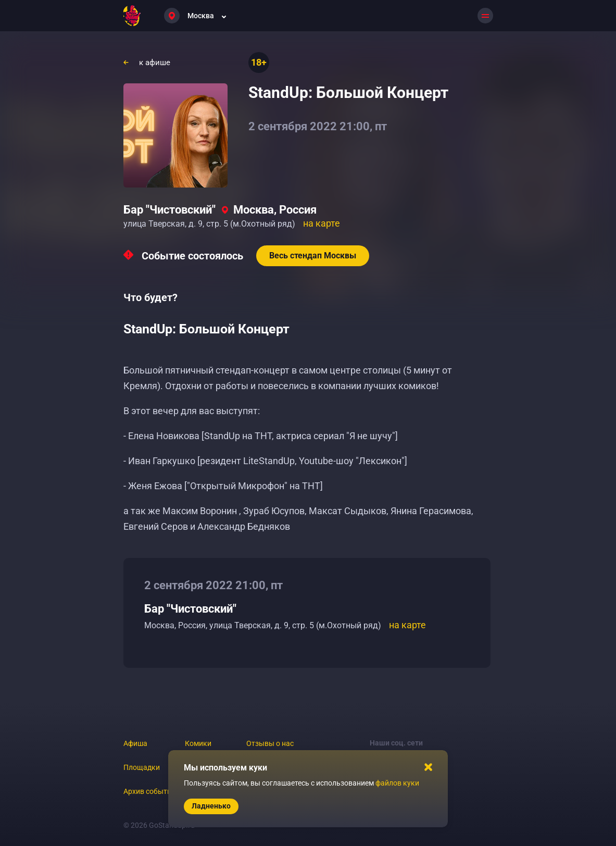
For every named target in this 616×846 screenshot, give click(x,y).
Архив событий (149, 791)
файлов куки (397, 783)
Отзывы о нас (270, 743)
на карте (322, 223)
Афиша (135, 743)
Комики (198, 743)
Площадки (142, 767)
